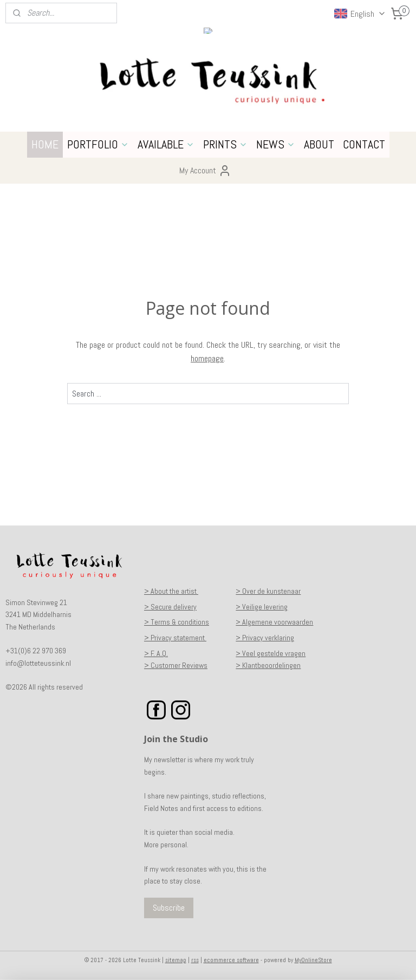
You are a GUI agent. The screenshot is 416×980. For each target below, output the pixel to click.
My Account (205, 171)
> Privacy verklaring (265, 638)
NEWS (276, 144)
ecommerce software (231, 960)
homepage (207, 358)
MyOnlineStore (313, 960)
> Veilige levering (262, 607)
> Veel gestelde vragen (271, 653)
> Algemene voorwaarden (274, 622)
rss (195, 960)
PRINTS (225, 144)
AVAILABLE (166, 144)
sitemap (176, 960)
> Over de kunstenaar (268, 591)
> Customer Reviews (176, 665)
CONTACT (364, 144)
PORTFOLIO (98, 144)
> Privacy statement (175, 638)
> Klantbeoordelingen (268, 665)
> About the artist (171, 591)
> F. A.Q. (156, 653)
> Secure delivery (170, 607)
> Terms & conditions (177, 622)
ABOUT (319, 144)
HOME (45, 144)
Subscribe (169, 908)
